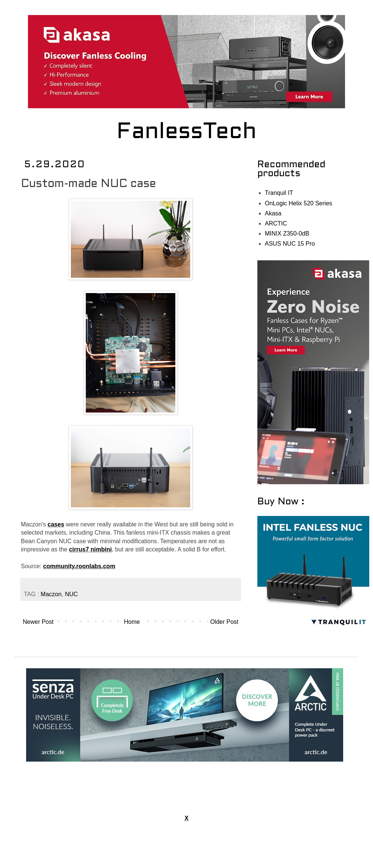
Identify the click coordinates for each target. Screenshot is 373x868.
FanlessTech (187, 133)
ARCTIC (276, 223)
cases (56, 524)
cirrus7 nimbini (90, 549)
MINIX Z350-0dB (287, 234)
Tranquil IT (279, 193)
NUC (71, 594)
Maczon (51, 594)
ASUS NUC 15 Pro (290, 244)
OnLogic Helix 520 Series (299, 203)
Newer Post (38, 622)
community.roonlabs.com (79, 566)
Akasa (273, 213)
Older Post (224, 622)
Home (132, 622)
